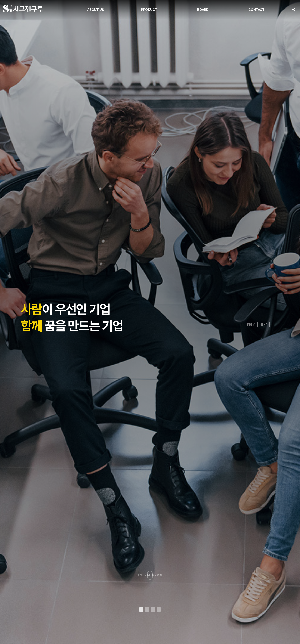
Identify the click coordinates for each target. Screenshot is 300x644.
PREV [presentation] (251, 325)
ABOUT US (95, 10)
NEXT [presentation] (264, 325)
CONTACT (256, 10)
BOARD (203, 10)
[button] (141, 609)
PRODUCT (149, 10)
